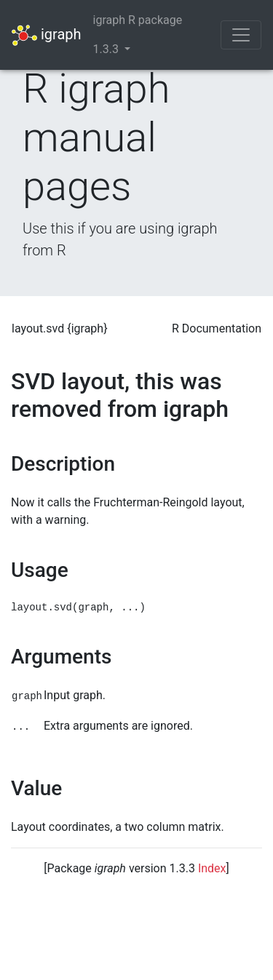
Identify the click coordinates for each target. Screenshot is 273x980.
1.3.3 (107, 49)
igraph (47, 35)
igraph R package (138, 20)
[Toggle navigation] (241, 35)
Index (212, 868)
